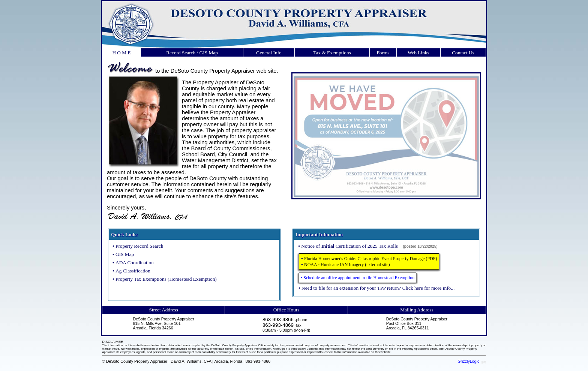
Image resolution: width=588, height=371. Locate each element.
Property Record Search (139, 246)
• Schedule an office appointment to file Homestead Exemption (358, 278)
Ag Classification (133, 271)
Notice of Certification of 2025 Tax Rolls (350, 246)
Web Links (418, 53)
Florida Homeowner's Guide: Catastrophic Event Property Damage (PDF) (370, 259)
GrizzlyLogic (468, 361)
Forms (383, 53)
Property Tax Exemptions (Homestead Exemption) (166, 279)
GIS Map (125, 254)
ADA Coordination (135, 263)
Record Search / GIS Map (192, 53)
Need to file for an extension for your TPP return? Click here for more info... (378, 288)
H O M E (121, 53)
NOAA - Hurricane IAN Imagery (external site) (347, 265)
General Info (269, 53)
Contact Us (463, 53)
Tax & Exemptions (332, 53)
